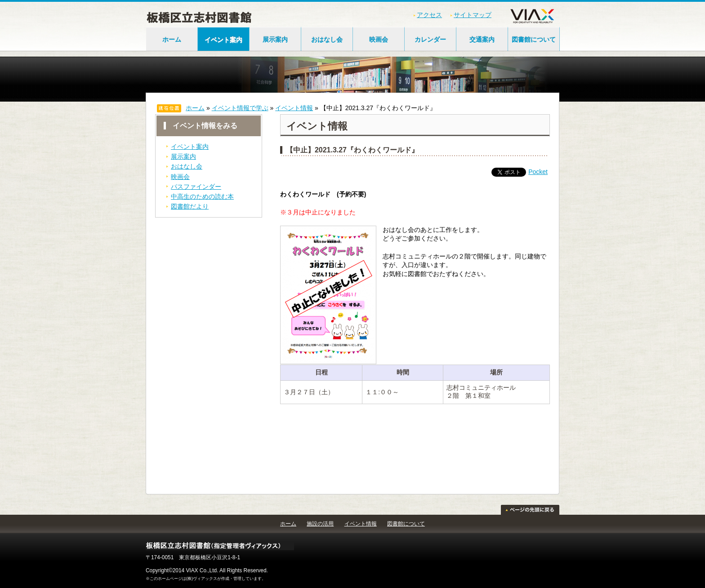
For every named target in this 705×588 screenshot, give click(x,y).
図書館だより (190, 206)
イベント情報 (294, 108)
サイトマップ (473, 15)
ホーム (172, 40)
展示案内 (275, 40)
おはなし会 (327, 40)
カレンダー (430, 40)
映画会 (379, 40)
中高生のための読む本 (202, 196)
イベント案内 (223, 40)
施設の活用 (320, 524)
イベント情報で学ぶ (240, 108)
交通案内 (482, 40)
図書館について (534, 40)
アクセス (429, 15)
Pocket (538, 172)
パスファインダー (196, 187)
